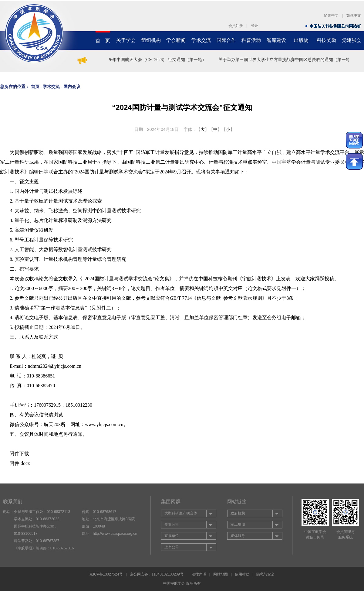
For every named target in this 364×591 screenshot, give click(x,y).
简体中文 (331, 15)
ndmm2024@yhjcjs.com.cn (55, 366)
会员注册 (236, 26)
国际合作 (226, 40)
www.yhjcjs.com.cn (104, 424)
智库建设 (276, 40)
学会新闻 (176, 40)
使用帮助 (242, 574)
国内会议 (72, 87)
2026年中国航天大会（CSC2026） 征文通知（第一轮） (156, 60)
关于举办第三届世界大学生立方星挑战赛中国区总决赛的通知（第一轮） (288, 60)
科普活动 (251, 40)
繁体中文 (354, 15)
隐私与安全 (265, 574)
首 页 (103, 41)
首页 (35, 87)
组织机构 (151, 40)
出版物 (301, 40)
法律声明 (199, 574)
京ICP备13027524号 (106, 574)
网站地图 (221, 574)
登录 (254, 26)
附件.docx (20, 463)
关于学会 (126, 40)
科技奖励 (326, 40)
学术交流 (201, 40)
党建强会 (352, 40)
